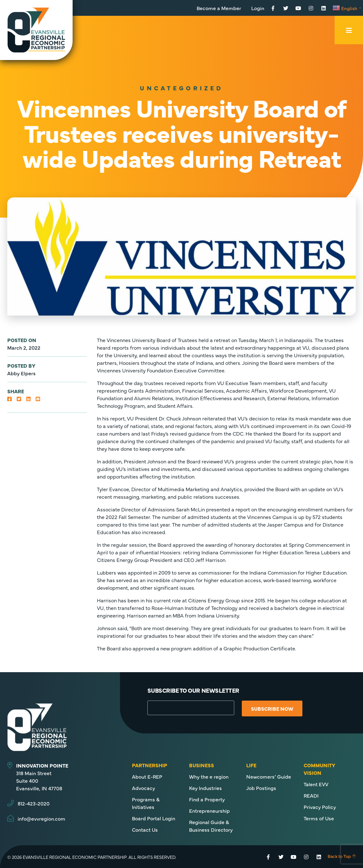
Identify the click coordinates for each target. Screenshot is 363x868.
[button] (9, 399)
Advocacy (143, 788)
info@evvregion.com (42, 818)
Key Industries (205, 788)
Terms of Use (319, 818)
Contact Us (145, 829)
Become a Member (219, 8)
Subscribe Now (273, 708)
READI (311, 795)
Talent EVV (316, 784)
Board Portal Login (154, 818)
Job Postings (261, 788)
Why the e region (209, 776)
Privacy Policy (320, 807)
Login (258, 8)
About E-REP (147, 776)
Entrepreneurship (209, 811)
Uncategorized (181, 88)
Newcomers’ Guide (269, 776)
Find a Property (207, 799)
